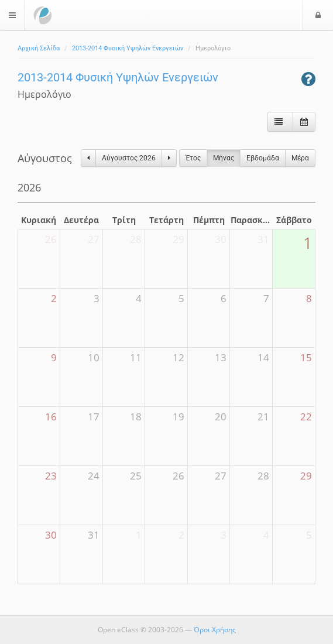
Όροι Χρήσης (215, 630)
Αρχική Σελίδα (39, 48)
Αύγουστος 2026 (129, 158)
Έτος (193, 158)
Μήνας (224, 158)
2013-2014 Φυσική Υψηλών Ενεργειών (128, 48)
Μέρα (300, 158)
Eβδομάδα (263, 158)
